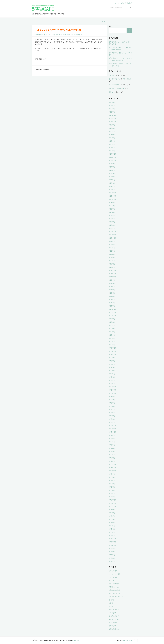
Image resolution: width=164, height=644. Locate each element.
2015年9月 (112, 510)
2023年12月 (113, 193)
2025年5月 (112, 138)
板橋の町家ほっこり (115, 610)
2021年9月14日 (40, 35)
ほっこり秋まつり (114, 79)
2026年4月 (112, 102)
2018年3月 (112, 416)
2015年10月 (113, 506)
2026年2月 (112, 109)
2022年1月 (112, 267)
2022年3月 (112, 261)
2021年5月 (112, 293)
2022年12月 (113, 232)
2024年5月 (112, 177)
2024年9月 (112, 164)
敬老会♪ (111, 88)
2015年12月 (113, 500)
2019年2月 (112, 380)
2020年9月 (112, 319)
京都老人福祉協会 (126, 3)
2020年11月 (113, 312)
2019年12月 (113, 348)
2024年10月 (113, 161)
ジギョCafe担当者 (53, 35)
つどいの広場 (65, 35)
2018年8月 (112, 400)
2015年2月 (112, 532)
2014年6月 (112, 558)
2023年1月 (112, 228)
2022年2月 (112, 264)
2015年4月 (112, 526)
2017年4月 (112, 451)
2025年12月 (113, 115)
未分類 (71, 35)
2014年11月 (113, 542)
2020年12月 (113, 309)
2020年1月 (112, 345)
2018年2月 (112, 419)
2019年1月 (112, 384)
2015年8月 (112, 513)
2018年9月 (112, 397)
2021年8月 (112, 283)
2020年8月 (112, 322)
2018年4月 (112, 413)
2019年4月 (112, 374)
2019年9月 (112, 358)
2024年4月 (112, 180)
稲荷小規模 (112, 626)
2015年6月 (112, 519)
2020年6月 (112, 329)
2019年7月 (112, 364)
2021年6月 (112, 290)
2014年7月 (112, 555)
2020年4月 (112, 335)
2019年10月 (113, 354)
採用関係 (111, 600)
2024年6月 (112, 173)
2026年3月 (112, 106)
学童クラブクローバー (116, 597)
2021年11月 (113, 274)
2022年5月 (112, 254)
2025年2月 (112, 148)
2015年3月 (112, 529)
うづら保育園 (113, 571)
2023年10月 (113, 199)
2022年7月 (112, 248)
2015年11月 (113, 503)
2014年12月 (113, 539)
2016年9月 (112, 474)
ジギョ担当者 (127, 79)
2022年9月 (112, 241)
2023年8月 (112, 206)
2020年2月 (112, 342)
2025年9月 (112, 125)
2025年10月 (113, 122)
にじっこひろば (114, 584)
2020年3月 (112, 338)
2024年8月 (112, 167)
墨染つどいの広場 (114, 593)
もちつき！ (112, 75)
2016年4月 (112, 490)
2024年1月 (112, 190)
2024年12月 (113, 154)
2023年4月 (112, 219)
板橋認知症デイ (114, 616)
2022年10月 (113, 238)
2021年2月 (112, 303)
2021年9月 (112, 280)
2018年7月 (112, 403)
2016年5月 (112, 487)
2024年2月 (112, 186)
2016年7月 (112, 481)
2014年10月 (113, 545)
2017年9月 (112, 435)
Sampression (128, 640)
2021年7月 (112, 287)
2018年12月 (113, 387)
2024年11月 (113, 157)
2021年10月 (113, 277)
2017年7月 (112, 442)
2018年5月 (112, 409)
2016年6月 (112, 484)
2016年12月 (113, 464)
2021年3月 (112, 300)
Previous (36, 22)
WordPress (76, 640)
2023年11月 (113, 196)
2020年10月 (113, 316)
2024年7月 (112, 170)
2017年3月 (112, 455)
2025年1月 (112, 151)
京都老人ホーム (114, 587)
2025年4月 (112, 141)
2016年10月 (113, 471)
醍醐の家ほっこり (114, 629)
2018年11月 (113, 390)
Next (104, 22)
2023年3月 (112, 222)
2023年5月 (112, 215)
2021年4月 (112, 296)
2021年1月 (112, 306)
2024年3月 (112, 183)
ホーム (117, 3)
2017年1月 (112, 461)
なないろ (111, 580)
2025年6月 (112, 135)
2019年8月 (112, 361)
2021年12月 (113, 270)
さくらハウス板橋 (114, 574)
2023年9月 (112, 203)
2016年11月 (113, 468)
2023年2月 (112, 225)
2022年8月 (112, 245)
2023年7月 (112, 209)
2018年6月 (112, 406)
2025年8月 (112, 128)
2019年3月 (112, 377)
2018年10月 (113, 393)
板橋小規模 (112, 613)
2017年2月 (112, 458)
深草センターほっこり (116, 619)
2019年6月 (112, 367)
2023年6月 (112, 212)
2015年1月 (112, 536)
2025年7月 (112, 131)
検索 (110, 26)
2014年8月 (112, 552)
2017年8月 (112, 439)
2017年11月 (113, 429)
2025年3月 (112, 144)
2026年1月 (112, 112)
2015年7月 (112, 516)
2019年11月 (113, 351)
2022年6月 (112, 251)
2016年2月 (112, 497)
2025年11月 (113, 118)
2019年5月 (112, 371)
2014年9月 (112, 548)
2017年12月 (113, 426)
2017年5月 (112, 448)
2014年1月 (112, 561)
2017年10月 (113, 432)
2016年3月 (112, 494)
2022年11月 (113, 235)
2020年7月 (112, 325)
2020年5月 (112, 332)
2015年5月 (112, 523)
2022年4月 (112, 257)
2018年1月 (112, 422)
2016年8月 (112, 477)
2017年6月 (112, 445)
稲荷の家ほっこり (79, 35)
